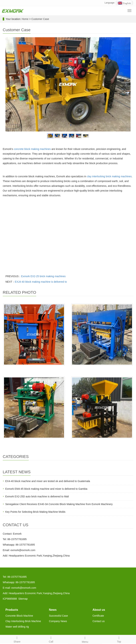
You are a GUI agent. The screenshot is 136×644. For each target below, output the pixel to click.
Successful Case (58, 616)
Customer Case (40, 19)
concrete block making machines (32, 149)
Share (17, 639)
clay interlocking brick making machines (109, 176)
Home (25, 19)
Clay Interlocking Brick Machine (23, 621)
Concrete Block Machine (19, 616)
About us (99, 610)
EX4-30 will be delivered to (102, 369)
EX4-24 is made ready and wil (102, 442)
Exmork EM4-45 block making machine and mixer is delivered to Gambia (46, 489)
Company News (58, 621)
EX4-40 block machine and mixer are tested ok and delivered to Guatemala (48, 481)
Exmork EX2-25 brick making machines (43, 276)
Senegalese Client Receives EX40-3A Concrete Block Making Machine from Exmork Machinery (59, 504)
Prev (10, 84)
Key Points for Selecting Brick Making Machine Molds (35, 512)
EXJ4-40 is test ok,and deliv (34, 442)
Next (126, 84)
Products (12, 610)
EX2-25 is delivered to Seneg (34, 369)
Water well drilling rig (17, 627)
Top (119, 639)
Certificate (98, 616)
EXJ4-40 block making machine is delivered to (41, 282)
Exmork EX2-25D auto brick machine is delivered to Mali (37, 496)
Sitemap (23, 599)
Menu (85, 639)
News (53, 610)
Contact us (99, 621)
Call (51, 639)
